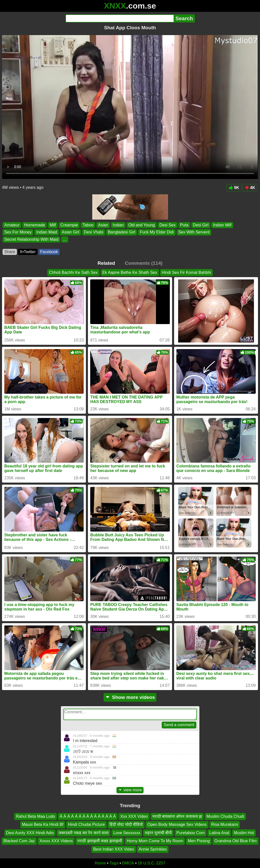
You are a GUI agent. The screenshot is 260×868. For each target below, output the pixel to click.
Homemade (34, 225)
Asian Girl (70, 232)
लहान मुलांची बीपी (158, 833)
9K (234, 188)
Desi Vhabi (94, 232)
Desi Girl (201, 225)
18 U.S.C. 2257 (151, 863)
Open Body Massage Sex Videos (177, 824)
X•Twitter (28, 252)
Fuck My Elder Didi (157, 232)
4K (250, 188)
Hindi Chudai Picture (86, 824)
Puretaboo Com (191, 833)
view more (130, 790)
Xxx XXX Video (134, 816)
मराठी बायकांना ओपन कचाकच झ (177, 816)
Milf (53, 225)
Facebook (49, 252)
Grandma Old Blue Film (235, 841)
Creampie (69, 225)
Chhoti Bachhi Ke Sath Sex (73, 272)
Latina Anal (219, 833)
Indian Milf (222, 225)
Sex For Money (18, 232)
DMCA (128, 863)
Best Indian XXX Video (114, 849)
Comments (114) (144, 263)
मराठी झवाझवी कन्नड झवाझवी (100, 841)
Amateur (12, 225)
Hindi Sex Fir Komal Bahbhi (186, 272)
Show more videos (130, 697)
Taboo (88, 225)
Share (10, 252)
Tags (114, 863)
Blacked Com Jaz (19, 841)
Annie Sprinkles (153, 849)
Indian (118, 225)
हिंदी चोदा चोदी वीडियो (126, 824)
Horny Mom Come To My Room (155, 841)
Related (106, 263)
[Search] (120, 18)
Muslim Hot (244, 833)
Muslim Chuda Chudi (225, 816)
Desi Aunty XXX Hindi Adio (30, 833)
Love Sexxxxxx (127, 833)
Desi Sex (168, 225)
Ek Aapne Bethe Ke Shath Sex (130, 272)
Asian (103, 225)
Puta (184, 225)
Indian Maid (47, 232)
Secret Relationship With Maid (31, 239)
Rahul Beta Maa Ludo (36, 816)
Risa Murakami (225, 824)
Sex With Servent (194, 232)
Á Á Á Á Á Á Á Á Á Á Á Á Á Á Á (88, 816)
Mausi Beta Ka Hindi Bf (43, 824)
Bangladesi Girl (122, 232)
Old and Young (142, 225)
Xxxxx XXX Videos (56, 841)
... (65, 239)
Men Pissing (199, 841)
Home (100, 863)
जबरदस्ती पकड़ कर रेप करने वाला (84, 833)
